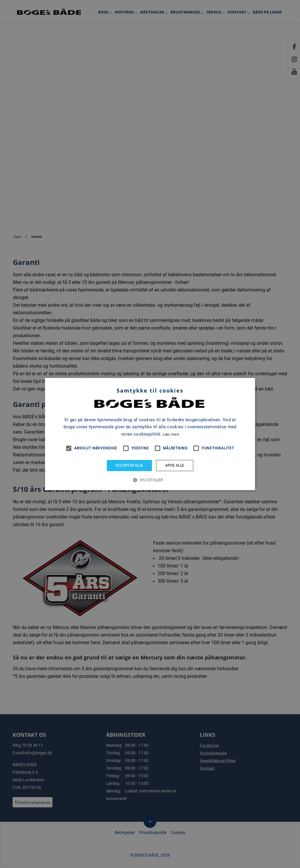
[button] (150, 480)
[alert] (150, 434)
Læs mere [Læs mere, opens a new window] (171, 434)
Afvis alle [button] (175, 465)
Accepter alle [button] (129, 465)
